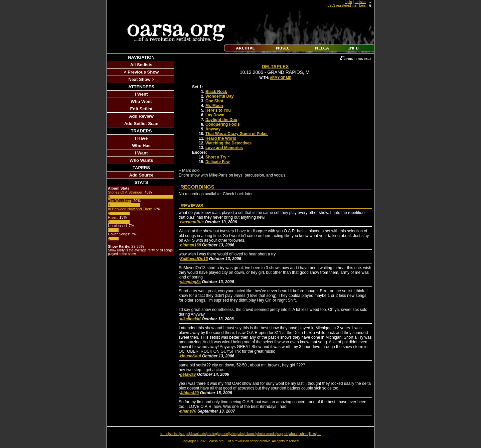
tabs (241, 434)
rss (319, 434)
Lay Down (215, 115)
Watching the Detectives (228, 143)
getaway (188, 374)
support (283, 434)
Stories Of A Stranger (125, 192)
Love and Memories (224, 148)
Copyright (189, 441)
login (348, 2)
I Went (141, 94)
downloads (198, 434)
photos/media (266, 434)
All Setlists (141, 65)
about (293, 434)
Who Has (141, 146)
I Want (141, 153)
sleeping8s (190, 282)
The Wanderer (120, 201)
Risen (113, 217)
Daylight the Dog (221, 120)
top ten (223, 434)
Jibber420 (189, 393)
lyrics (233, 434)
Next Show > (141, 79)
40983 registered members (346, 6)
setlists (174, 434)
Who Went (141, 101)
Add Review (141, 116)
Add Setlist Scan (141, 124)
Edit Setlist (141, 109)
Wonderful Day (219, 96)
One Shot (214, 101)
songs (185, 434)
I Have (141, 138)
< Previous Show (141, 72)
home (164, 434)
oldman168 (191, 245)
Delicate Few (218, 162)
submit (303, 434)
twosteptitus (192, 222)
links (313, 434)
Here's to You (218, 110)
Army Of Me (281, 78)
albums (250, 434)
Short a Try (216, 157)
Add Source (141, 175)
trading (212, 434)
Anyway (213, 129)
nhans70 (188, 411)
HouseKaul (191, 356)
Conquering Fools (223, 124)
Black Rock (216, 92)
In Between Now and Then (129, 209)
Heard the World (221, 138)
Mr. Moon (214, 106)
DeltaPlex (275, 67)
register (360, 2)
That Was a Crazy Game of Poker (237, 134)
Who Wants (141, 160)
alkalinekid (190, 319)
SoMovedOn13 (194, 259)
